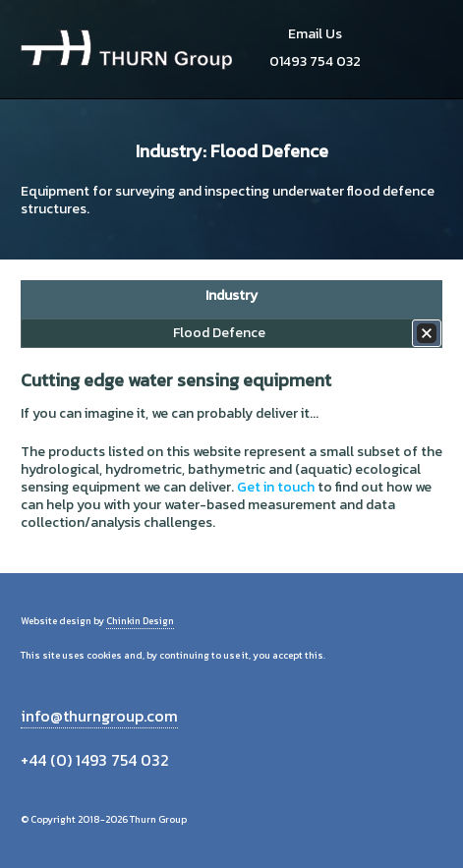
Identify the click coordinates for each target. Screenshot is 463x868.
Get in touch (276, 487)
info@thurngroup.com (99, 716)
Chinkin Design (140, 621)
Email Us (315, 34)
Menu (420, 49)
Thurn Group (126, 49)
